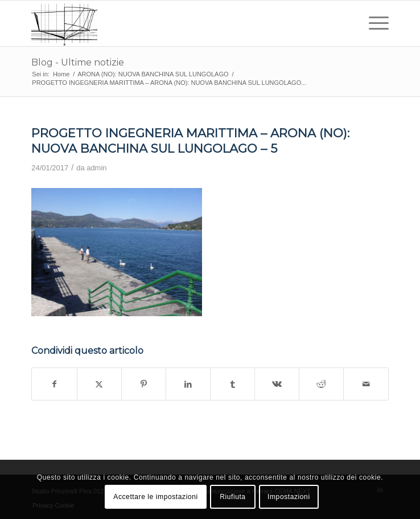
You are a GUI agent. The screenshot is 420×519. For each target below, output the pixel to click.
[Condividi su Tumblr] (232, 384)
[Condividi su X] (99, 384)
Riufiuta (233, 497)
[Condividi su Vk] (277, 384)
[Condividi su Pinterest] (144, 384)
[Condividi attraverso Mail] (366, 384)
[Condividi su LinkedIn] (188, 384)
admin (96, 168)
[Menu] (373, 23)
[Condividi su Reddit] (321, 384)
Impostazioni (289, 497)
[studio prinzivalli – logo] (174, 23)
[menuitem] (373, 23)
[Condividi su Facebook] (54, 384)
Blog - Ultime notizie (78, 62)
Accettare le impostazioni (155, 497)
